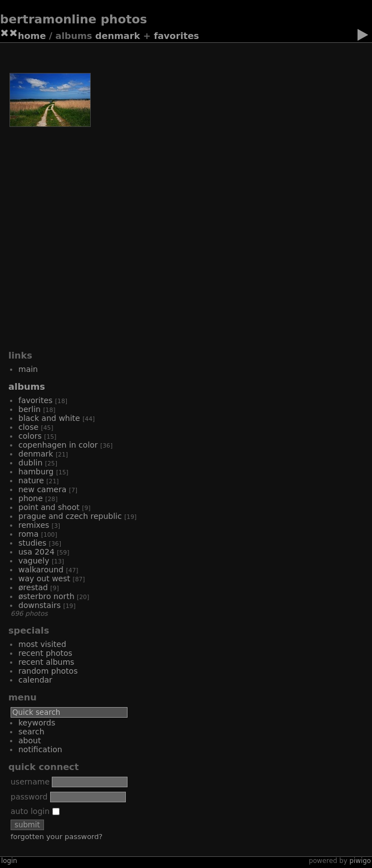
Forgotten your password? (57, 837)
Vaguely (34, 561)
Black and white (49, 418)
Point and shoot (49, 507)
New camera (42, 489)
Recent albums (46, 662)
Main (28, 369)
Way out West (44, 578)
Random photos (48, 671)
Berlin (30, 409)
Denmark (118, 36)
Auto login (35, 811)
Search (31, 732)
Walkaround (41, 570)
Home (32, 36)
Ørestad (33, 587)
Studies (32, 543)
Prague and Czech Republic (70, 516)
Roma (28, 534)
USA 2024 (36, 552)
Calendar (35, 680)
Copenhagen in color (58, 445)
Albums (27, 387)
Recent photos (45, 653)
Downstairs (40, 605)
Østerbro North (46, 596)
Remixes (34, 525)
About (30, 741)
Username (30, 782)
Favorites (176, 36)
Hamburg (36, 472)
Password (29, 797)
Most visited (42, 644)
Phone (31, 498)
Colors (30, 436)
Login (9, 861)
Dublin (30, 463)
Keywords (37, 723)
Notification (40, 749)
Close (28, 427)
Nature (31, 480)
